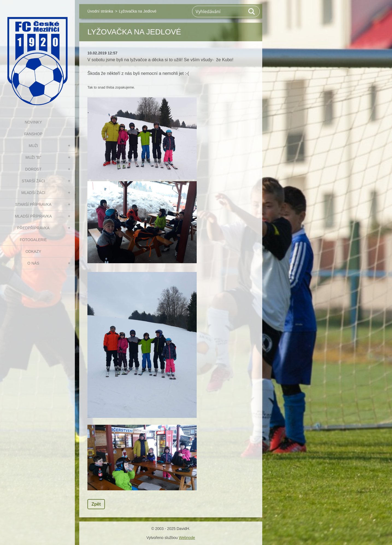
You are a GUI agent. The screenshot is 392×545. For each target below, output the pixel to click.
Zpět (96, 504)
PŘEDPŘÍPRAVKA (33, 228)
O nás (33, 263)
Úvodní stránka (100, 11)
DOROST (33, 169)
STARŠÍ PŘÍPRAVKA (33, 204)
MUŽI (33, 146)
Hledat (252, 11)
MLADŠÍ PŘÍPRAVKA (33, 216)
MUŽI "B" (33, 157)
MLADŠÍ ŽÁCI (33, 193)
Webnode (187, 538)
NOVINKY (33, 122)
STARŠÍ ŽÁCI (33, 181)
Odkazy (33, 251)
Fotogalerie (33, 240)
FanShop (33, 134)
